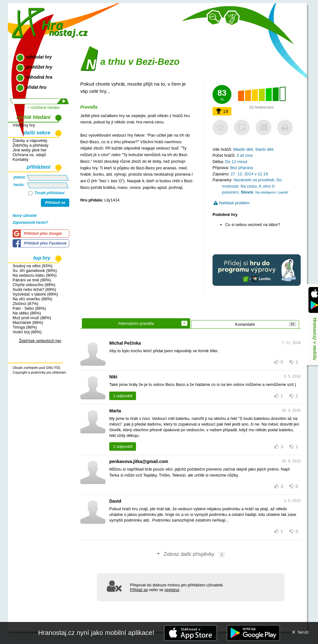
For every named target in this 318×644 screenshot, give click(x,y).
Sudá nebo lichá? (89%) (34, 289)
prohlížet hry (39, 67)
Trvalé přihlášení (46, 193)
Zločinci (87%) (26, 304)
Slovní (247, 192)
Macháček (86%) (28, 322)
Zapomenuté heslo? (30, 223)
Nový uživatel (25, 216)
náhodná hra (39, 77)
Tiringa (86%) (25, 327)
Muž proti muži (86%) (32, 318)
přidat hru (36, 87)
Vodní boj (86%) (27, 332)
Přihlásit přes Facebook (45, 243)
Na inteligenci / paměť (272, 192)
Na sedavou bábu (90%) (35, 275)
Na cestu (249, 186)
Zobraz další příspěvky (190, 554)
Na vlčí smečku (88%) (32, 299)
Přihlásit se (55, 203)
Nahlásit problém (232, 203)
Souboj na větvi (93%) (33, 266)
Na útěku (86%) (27, 313)
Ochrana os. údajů (29, 155)
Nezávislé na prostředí (254, 180)
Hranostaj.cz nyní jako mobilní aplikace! (96, 633)
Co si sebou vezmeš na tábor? (253, 225)
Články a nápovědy (30, 141)
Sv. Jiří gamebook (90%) (35, 271)
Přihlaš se (139, 590)
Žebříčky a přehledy (31, 145)
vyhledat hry (39, 57)
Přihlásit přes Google (43, 234)
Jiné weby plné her (30, 150)
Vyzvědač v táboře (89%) (35, 294)
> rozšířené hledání (44, 108)
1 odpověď (123, 396)
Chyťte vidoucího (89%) (34, 285)
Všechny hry (24, 125)
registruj (172, 590)
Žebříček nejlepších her (40, 341)
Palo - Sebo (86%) (29, 308)
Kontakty (20, 159)
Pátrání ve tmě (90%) (32, 280)
